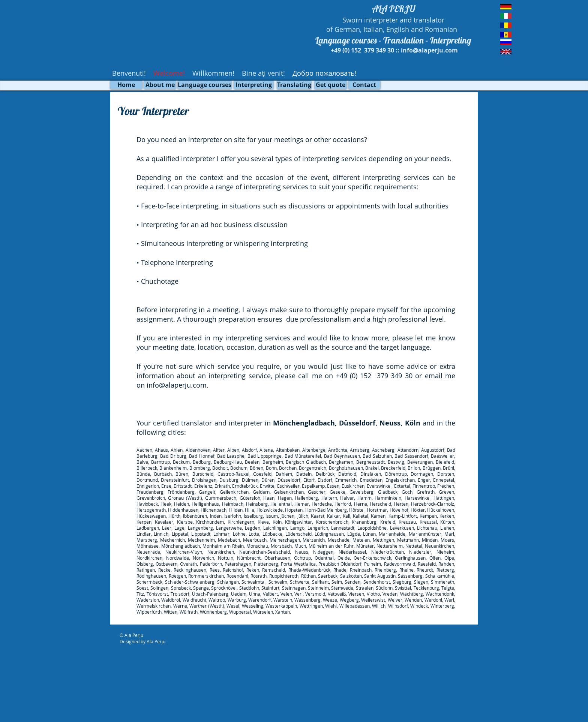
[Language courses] (205, 85)
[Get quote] (331, 85)
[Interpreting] (254, 85)
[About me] (160, 85)
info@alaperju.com (177, 385)
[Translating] (294, 85)
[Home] (126, 85)
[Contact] (364, 85)
